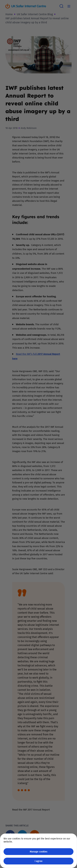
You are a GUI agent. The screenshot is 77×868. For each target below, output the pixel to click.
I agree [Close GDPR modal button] (39, 861)
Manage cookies (39, 852)
